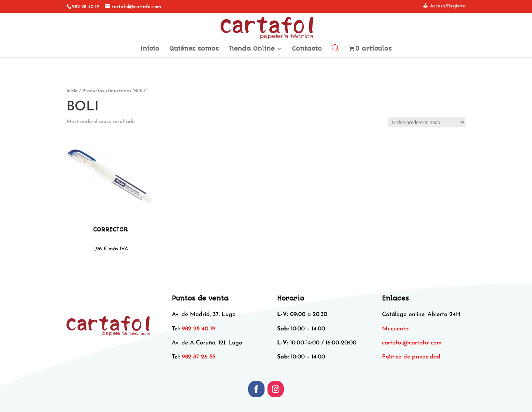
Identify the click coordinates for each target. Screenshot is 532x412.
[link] (412, 343)
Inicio (150, 49)
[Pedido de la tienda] (427, 122)
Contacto (307, 49)
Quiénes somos (194, 49)
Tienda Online (252, 49)
